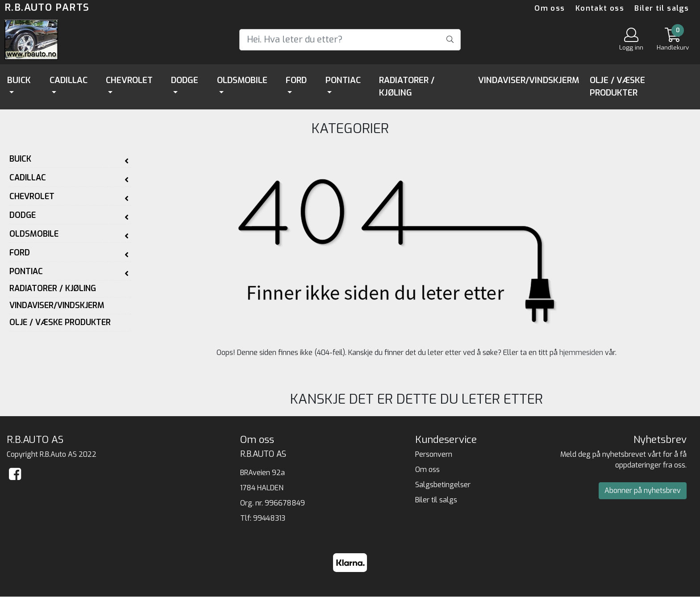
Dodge (185, 80)
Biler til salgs (662, 8)
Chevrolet (129, 80)
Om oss (550, 8)
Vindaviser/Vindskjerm (529, 80)
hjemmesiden (581, 353)
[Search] (350, 40)
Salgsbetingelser (443, 485)
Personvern (434, 454)
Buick (19, 80)
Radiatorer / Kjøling (407, 87)
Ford (296, 80)
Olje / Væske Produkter (617, 87)
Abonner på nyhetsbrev (643, 491)
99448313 (269, 518)
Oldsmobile (242, 80)
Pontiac (343, 80)
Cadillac (69, 80)
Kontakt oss (600, 8)
